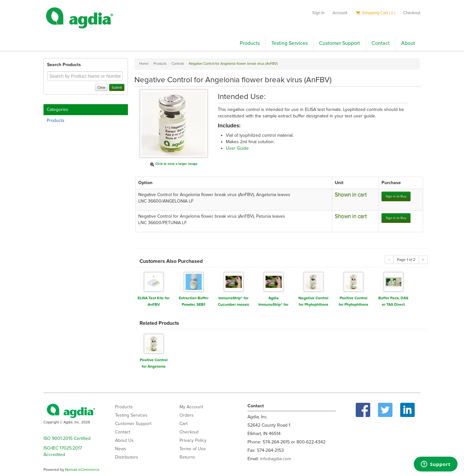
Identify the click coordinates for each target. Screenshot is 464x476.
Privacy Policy (193, 440)
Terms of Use (193, 449)
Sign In (318, 13)
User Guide (237, 148)
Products (250, 43)
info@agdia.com (275, 459)
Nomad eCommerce (82, 470)
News (121, 449)
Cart (184, 424)
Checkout (412, 13)
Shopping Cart (375, 13)
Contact (381, 43)
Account (340, 13)
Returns (187, 457)
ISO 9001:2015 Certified (67, 438)
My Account (191, 407)
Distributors (127, 457)
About (408, 43)
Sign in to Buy (396, 196)
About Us (124, 440)
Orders (187, 415)
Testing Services (290, 43)
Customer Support (339, 43)
